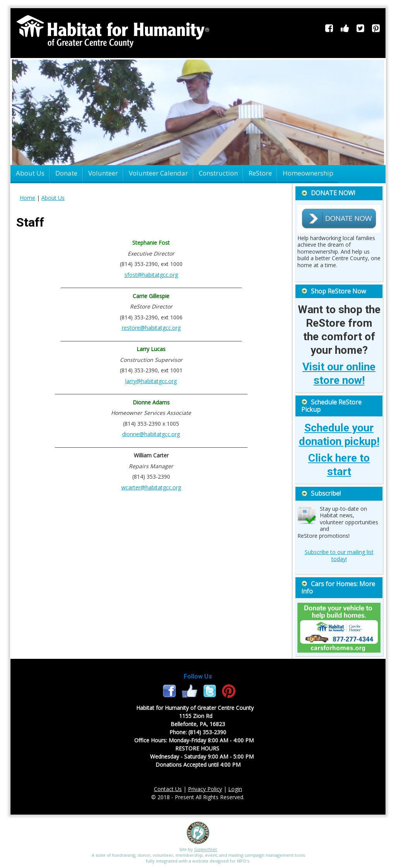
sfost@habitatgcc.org (151, 275)
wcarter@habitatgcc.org (151, 487)
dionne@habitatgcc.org (151, 434)
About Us (30, 173)
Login (235, 789)
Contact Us (168, 789)
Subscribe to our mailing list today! (339, 555)
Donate (66, 173)
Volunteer (103, 173)
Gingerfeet (206, 849)
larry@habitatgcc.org (151, 381)
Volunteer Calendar (158, 173)
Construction (218, 173)
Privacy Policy (205, 789)
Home (27, 198)
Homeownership (308, 173)
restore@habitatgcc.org (151, 328)
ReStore (260, 173)
